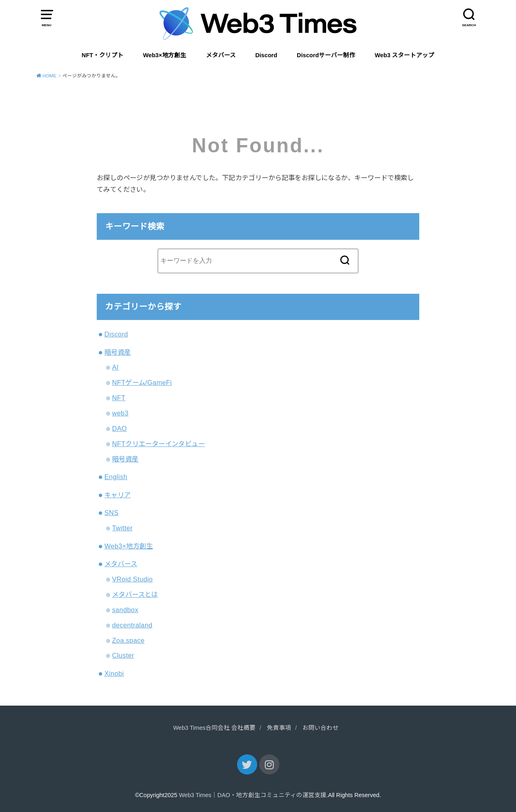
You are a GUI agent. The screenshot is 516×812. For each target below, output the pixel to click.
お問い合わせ (320, 728)
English (116, 477)
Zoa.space (128, 640)
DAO (120, 428)
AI (115, 367)
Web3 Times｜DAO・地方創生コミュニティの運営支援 (253, 795)
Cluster (123, 655)
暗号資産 (118, 352)
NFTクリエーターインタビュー (158, 444)
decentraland (132, 625)
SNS (111, 513)
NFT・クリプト (103, 55)
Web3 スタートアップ (405, 55)
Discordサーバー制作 (326, 55)
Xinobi (114, 673)
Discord (266, 55)
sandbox (125, 610)
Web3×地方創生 (165, 55)
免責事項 (279, 728)
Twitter (122, 528)
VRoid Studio (132, 579)
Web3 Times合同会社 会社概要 (214, 728)
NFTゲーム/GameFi (142, 382)
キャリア (118, 495)
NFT (119, 398)
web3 (120, 413)
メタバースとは (135, 594)
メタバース (221, 55)
